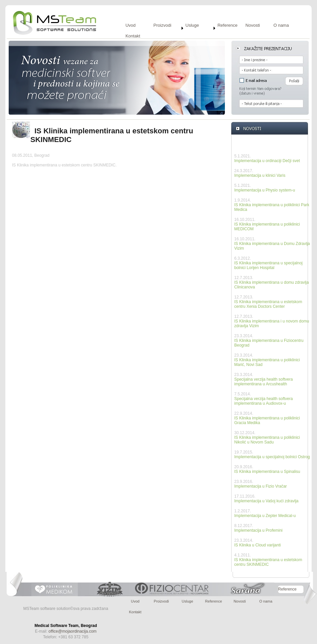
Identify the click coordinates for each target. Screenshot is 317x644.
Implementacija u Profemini (258, 530)
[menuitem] (139, 28)
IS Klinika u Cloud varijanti (257, 545)
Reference (228, 25)
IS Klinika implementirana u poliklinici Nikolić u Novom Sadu (267, 440)
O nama (281, 25)
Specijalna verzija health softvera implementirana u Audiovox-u (263, 401)
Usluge (192, 25)
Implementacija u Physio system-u (265, 190)
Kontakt (133, 36)
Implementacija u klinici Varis (260, 175)
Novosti (253, 25)
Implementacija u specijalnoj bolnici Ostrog (272, 457)
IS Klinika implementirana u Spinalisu (267, 472)
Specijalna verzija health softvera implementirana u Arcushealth (263, 382)
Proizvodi (162, 25)
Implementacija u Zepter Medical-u (265, 516)
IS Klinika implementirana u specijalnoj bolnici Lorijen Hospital (268, 265)
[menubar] (218, 33)
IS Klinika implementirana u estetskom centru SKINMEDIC (268, 562)
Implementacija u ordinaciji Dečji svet (267, 161)
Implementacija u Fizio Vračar (261, 486)
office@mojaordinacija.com (72, 631)
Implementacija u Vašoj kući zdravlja (266, 501)
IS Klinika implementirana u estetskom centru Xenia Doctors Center (268, 304)
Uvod (130, 25)
